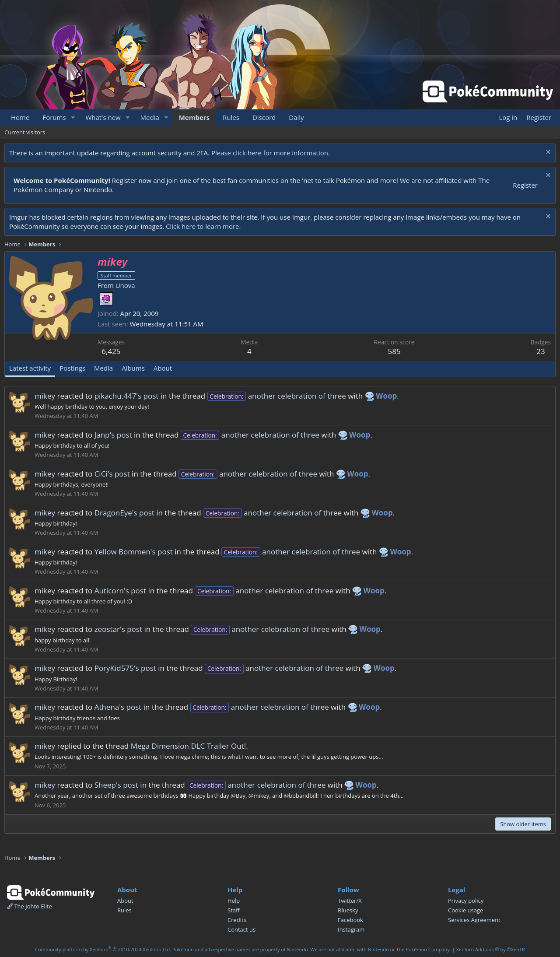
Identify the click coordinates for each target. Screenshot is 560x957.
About (125, 901)
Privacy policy (466, 901)
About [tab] (163, 368)
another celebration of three (277, 396)
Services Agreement (474, 920)
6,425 (111, 351)
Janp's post (113, 435)
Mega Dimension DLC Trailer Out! (189, 746)
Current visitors (25, 132)
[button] (73, 117)
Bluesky (348, 910)
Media (150, 117)
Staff (234, 910)
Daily (296, 117)
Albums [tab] (133, 368)
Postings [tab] (72, 368)
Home (20, 117)
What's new (103, 117)
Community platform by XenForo (103, 949)
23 (541, 351)
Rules (231, 117)
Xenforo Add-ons (490, 949)
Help (234, 901)
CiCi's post (112, 474)
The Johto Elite (30, 906)
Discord (264, 117)
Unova (125, 285)
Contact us (241, 929)
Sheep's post (116, 785)
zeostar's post (118, 629)
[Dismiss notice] (547, 153)
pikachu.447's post (127, 396)
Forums (54, 117)
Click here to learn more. (203, 226)
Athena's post (118, 707)
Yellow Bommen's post (134, 552)
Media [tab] (103, 368)
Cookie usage (465, 910)
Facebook (350, 920)
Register (525, 185)
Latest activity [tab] (30, 368)
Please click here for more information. (271, 153)
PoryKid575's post (125, 668)
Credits (237, 920)
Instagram (351, 929)
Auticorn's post (120, 591)
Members (194, 117)
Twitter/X (350, 901)
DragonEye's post (124, 513)
